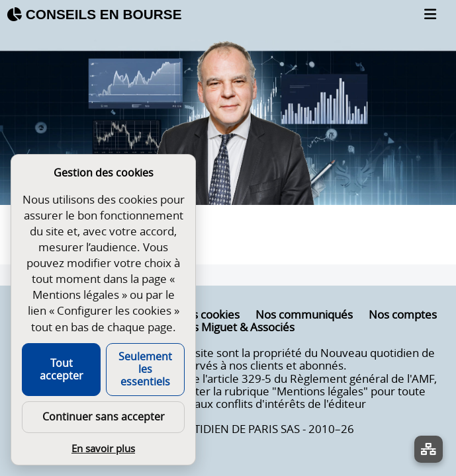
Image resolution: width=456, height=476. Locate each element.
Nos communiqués (304, 315)
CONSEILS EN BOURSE (94, 14)
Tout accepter (62, 369)
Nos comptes (403, 315)
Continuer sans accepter (104, 416)
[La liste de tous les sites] (429, 449)
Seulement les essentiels (145, 369)
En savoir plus (103, 448)
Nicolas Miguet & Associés (228, 327)
